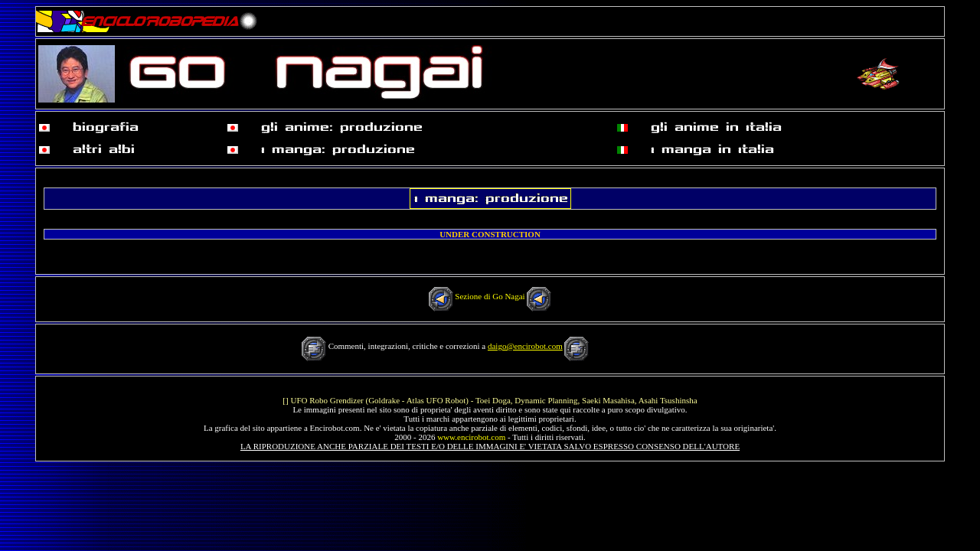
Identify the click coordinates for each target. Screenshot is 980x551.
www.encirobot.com (471, 437)
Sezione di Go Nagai (490, 296)
